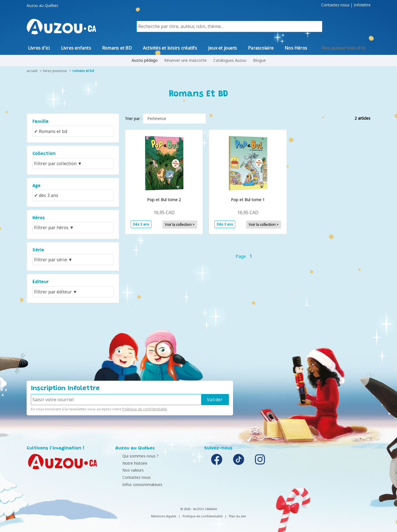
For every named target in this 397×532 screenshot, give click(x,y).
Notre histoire (129, 463)
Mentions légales (164, 516)
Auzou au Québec (42, 6)
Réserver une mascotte (185, 60)
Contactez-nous (335, 5)
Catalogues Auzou (230, 60)
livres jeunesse (55, 71)
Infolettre (362, 5)
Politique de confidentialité (145, 409)
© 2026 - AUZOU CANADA (199, 509)
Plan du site (237, 516)
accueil (32, 71)
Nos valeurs (127, 470)
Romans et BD (83, 71)
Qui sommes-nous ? (135, 456)
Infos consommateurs (137, 484)
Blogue (259, 60)
